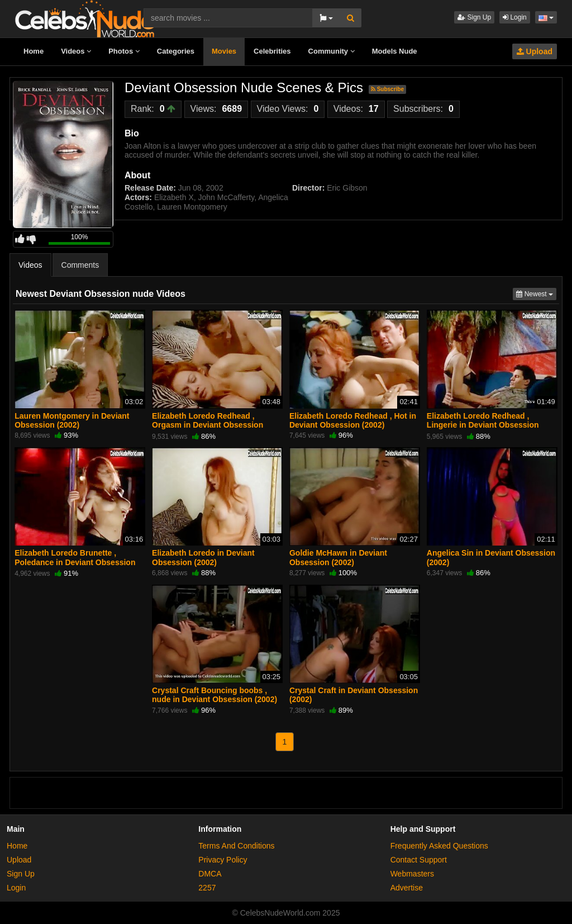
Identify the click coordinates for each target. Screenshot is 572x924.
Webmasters (412, 874)
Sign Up (474, 17)
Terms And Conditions (236, 846)
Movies (224, 51)
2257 (207, 888)
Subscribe (387, 89)
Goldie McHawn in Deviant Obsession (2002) (338, 557)
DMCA (210, 874)
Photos (124, 51)
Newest (536, 293)
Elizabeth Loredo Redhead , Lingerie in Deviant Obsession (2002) (483, 425)
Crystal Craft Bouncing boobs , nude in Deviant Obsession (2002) (214, 695)
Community (332, 51)
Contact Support (419, 860)
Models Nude (395, 51)
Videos (76, 51)
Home (34, 51)
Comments (80, 265)
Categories (176, 51)
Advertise (407, 888)
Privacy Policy (223, 860)
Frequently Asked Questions (439, 846)
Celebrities (272, 51)
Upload (535, 51)
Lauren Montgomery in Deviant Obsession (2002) (72, 420)
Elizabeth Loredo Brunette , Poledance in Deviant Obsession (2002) (75, 562)
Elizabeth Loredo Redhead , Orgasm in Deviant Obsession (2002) (208, 425)
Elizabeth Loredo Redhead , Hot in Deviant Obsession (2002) (353, 420)
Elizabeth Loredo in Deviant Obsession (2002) (203, 557)
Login (515, 17)
